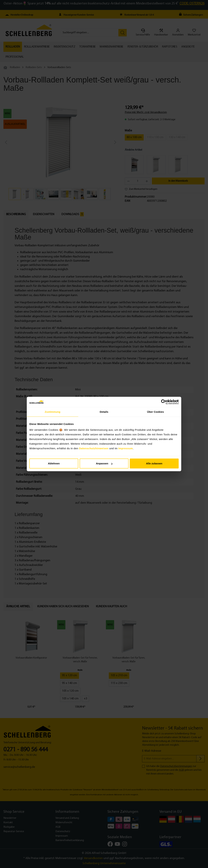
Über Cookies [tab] (155, 412)
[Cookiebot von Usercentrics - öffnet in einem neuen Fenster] (164, 402)
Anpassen (104, 463)
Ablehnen (54, 463)
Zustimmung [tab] (53, 412)
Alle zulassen (154, 463)
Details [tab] (104, 412)
